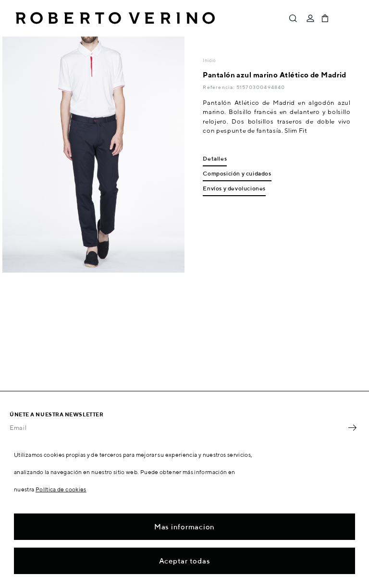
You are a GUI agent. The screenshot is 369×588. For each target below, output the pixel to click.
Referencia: (219, 87)
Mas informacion (184, 527)
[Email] (177, 428)
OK (352, 428)
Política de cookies (61, 489)
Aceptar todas (185, 561)
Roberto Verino (115, 18)
